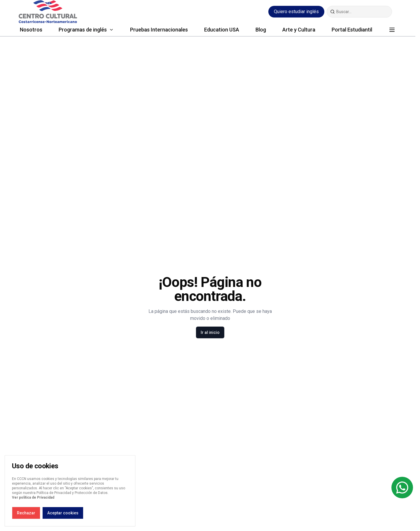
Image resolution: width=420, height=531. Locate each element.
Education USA (222, 30)
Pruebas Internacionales (159, 30)
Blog (261, 30)
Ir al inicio (210, 332)
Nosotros (31, 30)
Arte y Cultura (299, 30)
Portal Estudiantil (352, 30)
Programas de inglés (83, 30)
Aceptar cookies (63, 513)
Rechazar (26, 513)
